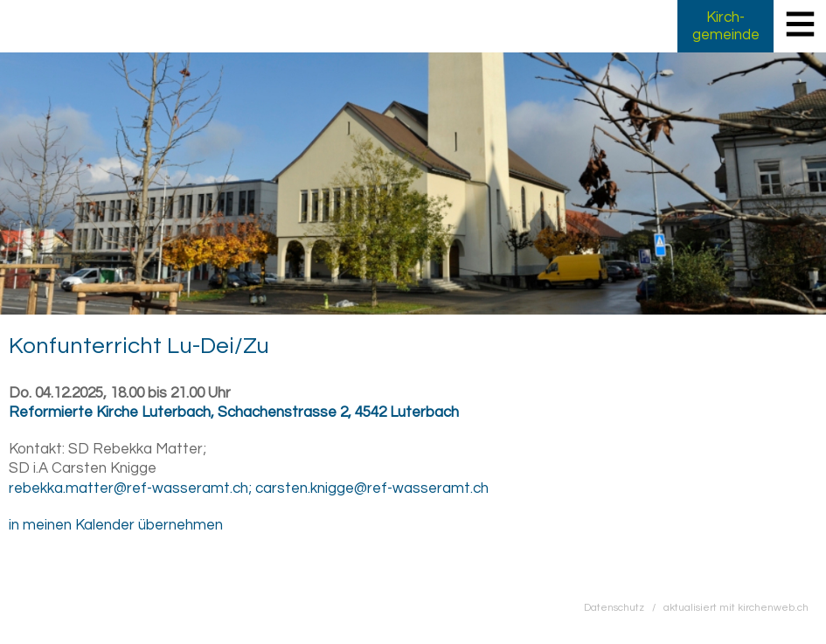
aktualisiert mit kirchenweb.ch (736, 607)
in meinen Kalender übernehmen (116, 525)
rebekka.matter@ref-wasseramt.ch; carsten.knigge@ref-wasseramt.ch (249, 488)
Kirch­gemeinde (726, 26)
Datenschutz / (624, 607)
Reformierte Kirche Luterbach (234, 412)
